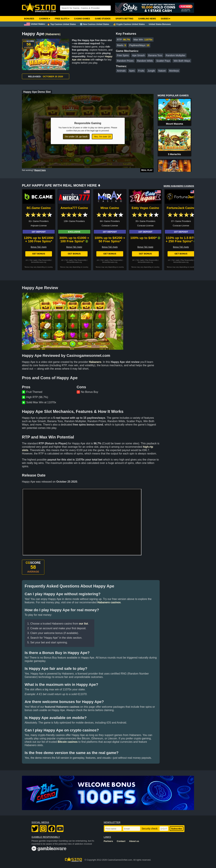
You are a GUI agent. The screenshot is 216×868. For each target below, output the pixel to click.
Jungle (151, 71)
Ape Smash (138, 55)
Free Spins (123, 55)
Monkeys (174, 71)
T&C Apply (33, 260)
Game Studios (103, 19)
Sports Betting (124, 19)
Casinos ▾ (45, 19)
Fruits (141, 71)
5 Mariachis (174, 154)
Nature (162, 71)
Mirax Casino (110, 208)
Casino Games (82, 19)
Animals (121, 71)
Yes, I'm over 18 (102, 137)
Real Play (147, 170)
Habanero (53, 34)
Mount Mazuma (174, 124)
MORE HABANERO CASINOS (179, 186)
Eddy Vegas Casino (145, 208)
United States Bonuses (160, 24)
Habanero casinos (109, 602)
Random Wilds (145, 61)
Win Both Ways (182, 61)
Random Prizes (125, 61)
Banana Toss (155, 55)
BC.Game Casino (39, 208)
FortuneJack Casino (181, 208)
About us (134, 841)
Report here (40, 170)
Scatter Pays (163, 61)
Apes (132, 71)
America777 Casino (74, 208)
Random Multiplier (175, 55)
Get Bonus (39, 254)
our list (83, 624)
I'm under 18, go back (76, 137)
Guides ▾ (165, 19)
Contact (121, 841)
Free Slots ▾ (62, 19)
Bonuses (29, 19)
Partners (108, 841)
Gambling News (147, 19)
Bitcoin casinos (68, 742)
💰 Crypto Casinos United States (129, 24)
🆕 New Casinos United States (95, 24)
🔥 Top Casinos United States (62, 24)
